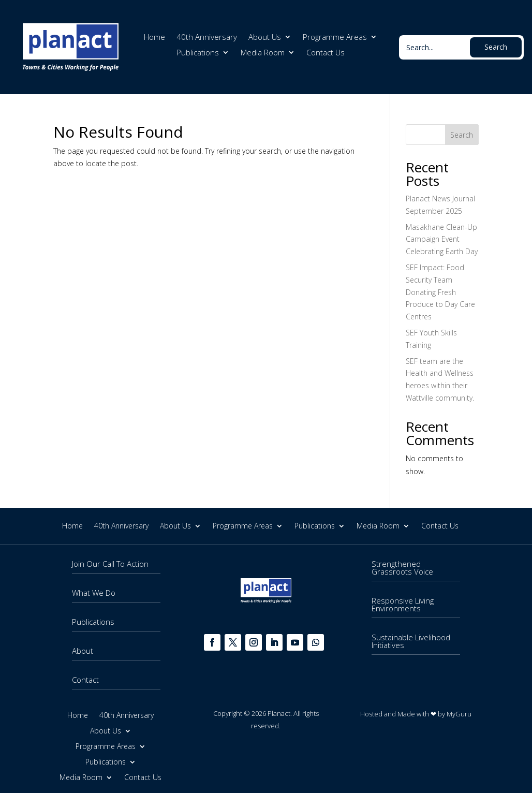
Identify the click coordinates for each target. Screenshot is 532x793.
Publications (198, 53)
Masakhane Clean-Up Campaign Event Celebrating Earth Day (442, 239)
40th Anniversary (207, 38)
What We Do (94, 593)
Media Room (263, 53)
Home (154, 38)
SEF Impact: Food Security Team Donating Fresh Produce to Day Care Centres (440, 292)
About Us (265, 38)
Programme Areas (335, 38)
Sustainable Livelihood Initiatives (411, 641)
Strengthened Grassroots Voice (402, 568)
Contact (85, 680)
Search (462, 135)
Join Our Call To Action (110, 564)
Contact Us (326, 53)
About (83, 651)
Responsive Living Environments (403, 604)
